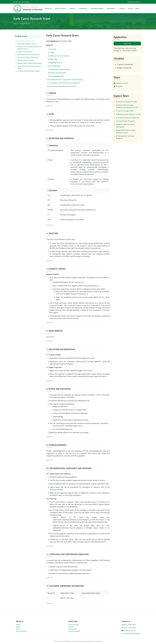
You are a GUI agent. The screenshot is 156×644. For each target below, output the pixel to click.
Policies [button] (122, 8)
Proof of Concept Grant (25, 52)
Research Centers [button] (134, 2)
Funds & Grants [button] (60, 8)
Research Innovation (22, 2)
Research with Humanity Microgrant (30, 63)
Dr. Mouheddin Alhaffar (129, 51)
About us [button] (48, 8)
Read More (50, 337)
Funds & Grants (25, 24)
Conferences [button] (83, 8)
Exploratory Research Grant (27, 44)
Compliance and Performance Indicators (65, 83)
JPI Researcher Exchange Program (29, 71)
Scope (52, 52)
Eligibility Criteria (56, 63)
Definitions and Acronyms (59, 56)
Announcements (21, 631)
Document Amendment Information (63, 86)
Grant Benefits (55, 66)
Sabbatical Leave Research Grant (28, 54)
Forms (130, 8)
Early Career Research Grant (26, 41)
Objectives (53, 59)
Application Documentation (60, 69)
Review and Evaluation (58, 73)
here (74, 453)
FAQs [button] (137, 8)
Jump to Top (50, 106)
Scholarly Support (74, 631)
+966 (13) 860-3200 (129, 628)
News (18, 627)
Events (18, 629)
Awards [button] (72, 8)
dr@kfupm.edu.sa (128, 631)
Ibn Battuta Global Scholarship (28, 57)
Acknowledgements (57, 76)
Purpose (53, 49)
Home (15, 24)
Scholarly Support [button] (97, 8)
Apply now (127, 43)
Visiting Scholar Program (26, 60)
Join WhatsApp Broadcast (131, 633)
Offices (18, 625)
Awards (71, 627)
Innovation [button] (111, 8)
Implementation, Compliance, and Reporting (66, 80)
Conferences (73, 629)
